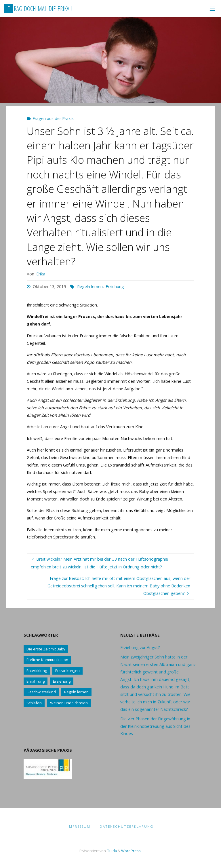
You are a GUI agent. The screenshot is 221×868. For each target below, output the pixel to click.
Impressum (79, 826)
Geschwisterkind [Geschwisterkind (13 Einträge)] (41, 692)
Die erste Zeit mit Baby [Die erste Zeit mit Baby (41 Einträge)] (46, 649)
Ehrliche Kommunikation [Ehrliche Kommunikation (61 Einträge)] (47, 660)
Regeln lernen (90, 287)
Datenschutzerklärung (126, 826)
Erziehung (115, 287)
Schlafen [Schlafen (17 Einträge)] (34, 703)
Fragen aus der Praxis (53, 118)
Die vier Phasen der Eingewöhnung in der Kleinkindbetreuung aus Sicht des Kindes (155, 726)
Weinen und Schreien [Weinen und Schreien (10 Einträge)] (69, 703)
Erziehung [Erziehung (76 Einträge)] (62, 681)
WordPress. (131, 851)
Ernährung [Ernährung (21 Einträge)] (36, 681)
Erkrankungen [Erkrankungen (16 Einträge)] (67, 671)
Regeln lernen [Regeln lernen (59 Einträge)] (76, 692)
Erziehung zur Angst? (140, 647)
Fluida (111, 851)
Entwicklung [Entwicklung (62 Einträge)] (37, 671)
